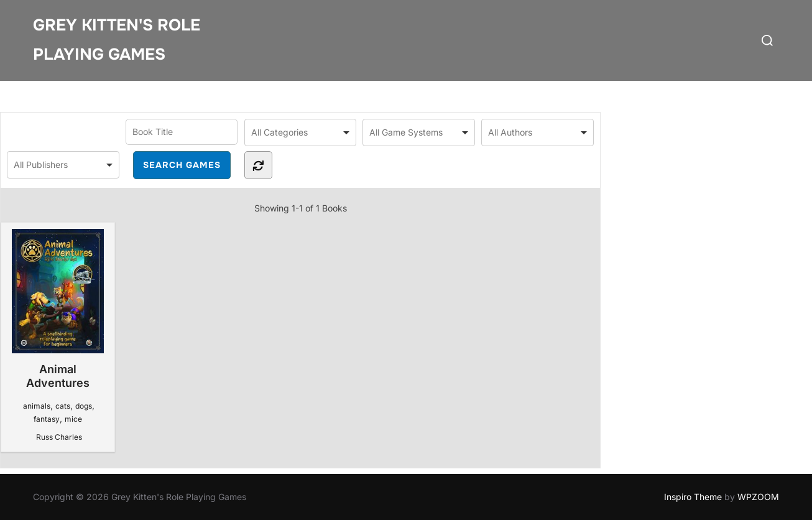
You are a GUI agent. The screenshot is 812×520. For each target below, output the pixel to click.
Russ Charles (59, 437)
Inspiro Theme (693, 497)
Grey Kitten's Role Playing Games (117, 40)
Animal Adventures (58, 309)
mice (73, 419)
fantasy (47, 419)
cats (63, 406)
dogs (84, 406)
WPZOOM (758, 497)
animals (37, 406)
